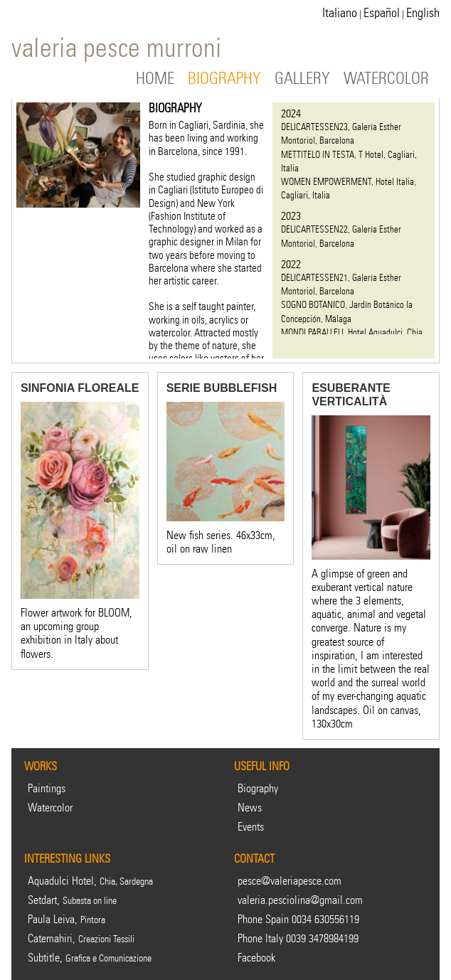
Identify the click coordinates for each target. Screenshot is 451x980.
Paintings (47, 788)
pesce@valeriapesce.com (290, 881)
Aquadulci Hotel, (90, 881)
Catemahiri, (81, 938)
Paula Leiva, (67, 919)
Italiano (340, 13)
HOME (155, 79)
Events (251, 827)
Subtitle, (90, 958)
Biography (258, 788)
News (250, 808)
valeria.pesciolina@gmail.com (300, 900)
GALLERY (302, 79)
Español (382, 13)
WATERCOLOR (386, 79)
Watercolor (50, 808)
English (423, 13)
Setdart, (72, 900)
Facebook (256, 958)
